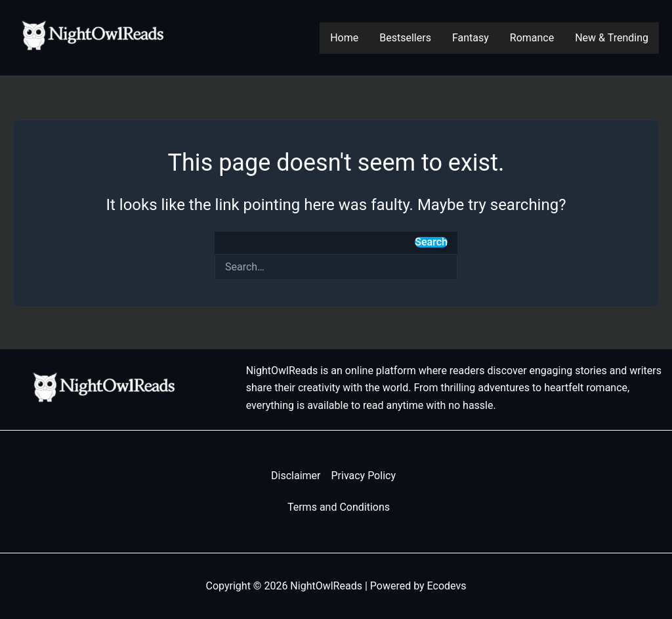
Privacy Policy (363, 476)
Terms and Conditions (339, 507)
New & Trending (612, 38)
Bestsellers (405, 38)
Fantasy (471, 38)
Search (431, 242)
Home (344, 38)
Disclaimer (296, 476)
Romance (532, 38)
